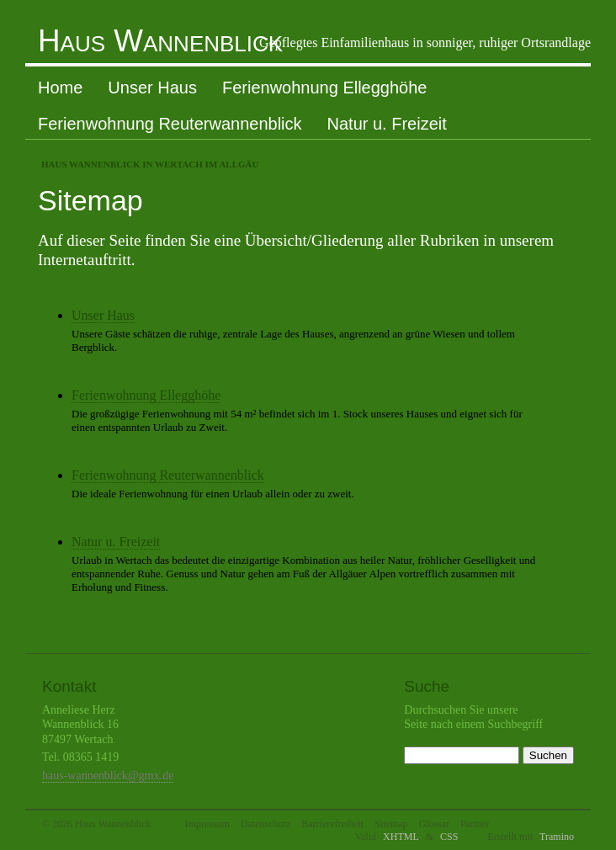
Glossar (435, 824)
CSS (449, 837)
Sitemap (391, 824)
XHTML (401, 837)
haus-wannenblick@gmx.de (108, 776)
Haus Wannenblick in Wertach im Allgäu (150, 164)
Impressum (207, 824)
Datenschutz (266, 824)
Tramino (557, 837)
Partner (475, 824)
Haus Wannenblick (160, 41)
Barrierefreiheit (332, 824)
